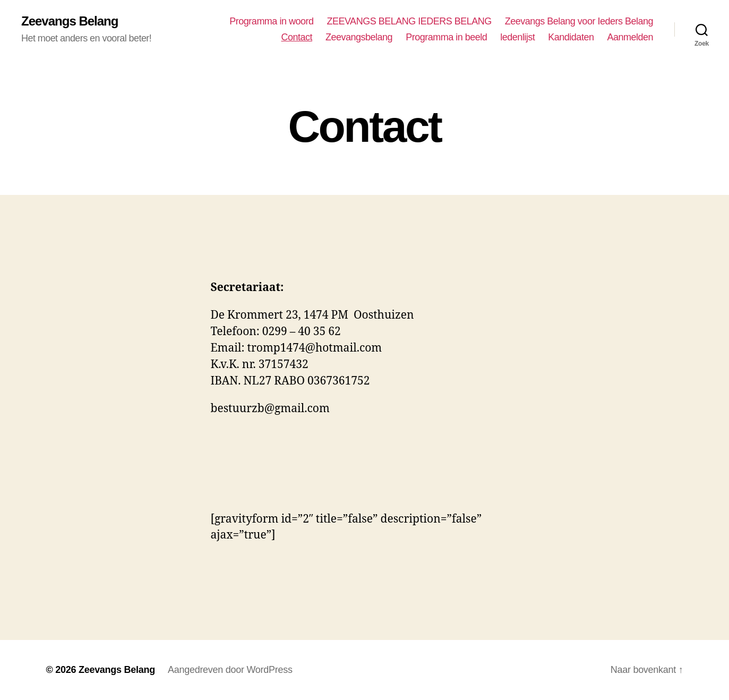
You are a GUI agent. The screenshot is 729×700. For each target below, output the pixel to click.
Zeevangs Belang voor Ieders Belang (579, 21)
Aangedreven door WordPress (230, 670)
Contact (297, 37)
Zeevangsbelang (359, 37)
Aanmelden (630, 37)
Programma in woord (271, 21)
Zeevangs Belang (70, 21)
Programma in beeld (446, 37)
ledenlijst (517, 37)
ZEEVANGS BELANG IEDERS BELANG (409, 21)
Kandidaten (571, 37)
